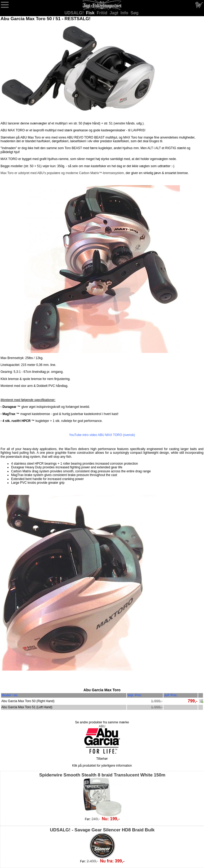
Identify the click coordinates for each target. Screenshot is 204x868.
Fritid (103, 13)
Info (125, 13)
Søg (135, 13)
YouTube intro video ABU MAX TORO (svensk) (102, 435)
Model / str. (10, 695)
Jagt (114, 13)
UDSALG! (75, 13)
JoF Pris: (171, 695)
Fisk (91, 13)
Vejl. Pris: (135, 695)
